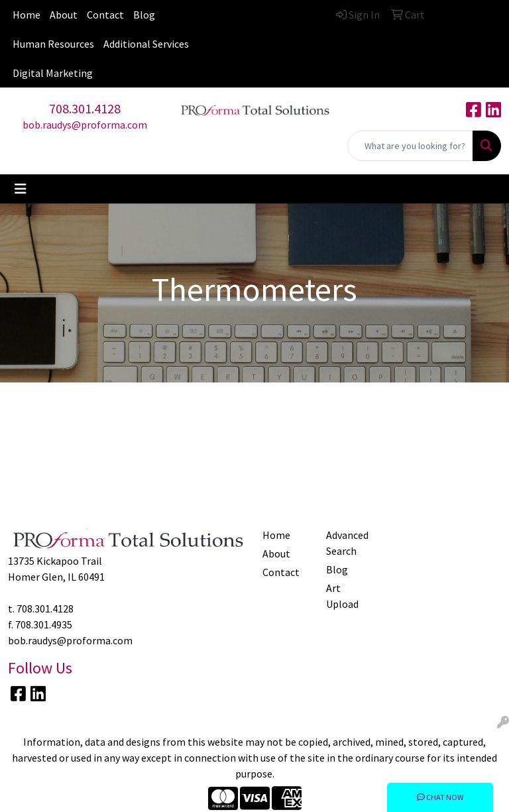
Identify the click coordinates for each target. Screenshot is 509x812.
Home (27, 15)
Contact (105, 15)
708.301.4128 (85, 108)
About (64, 15)
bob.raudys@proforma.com (85, 125)
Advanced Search (347, 543)
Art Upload (342, 596)
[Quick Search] (410, 146)
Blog (144, 15)
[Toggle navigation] (21, 189)
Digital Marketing (53, 73)
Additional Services (146, 44)
